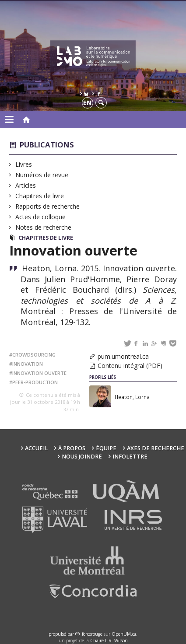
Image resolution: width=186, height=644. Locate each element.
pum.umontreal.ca (123, 356)
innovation (28, 364)
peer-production (35, 382)
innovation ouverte (39, 373)
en (87, 103)
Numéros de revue (42, 175)
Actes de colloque (41, 217)
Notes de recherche (44, 227)
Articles (26, 185)
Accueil (36, 448)
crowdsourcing (34, 355)
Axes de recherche (156, 448)
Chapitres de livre (40, 196)
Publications (47, 145)
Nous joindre (82, 457)
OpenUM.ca (124, 634)
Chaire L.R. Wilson (109, 640)
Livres (24, 164)
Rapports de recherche (48, 206)
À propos (72, 448)
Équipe (106, 448)
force (92, 634)
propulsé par (62, 634)
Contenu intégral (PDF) (130, 366)
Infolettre (130, 457)
